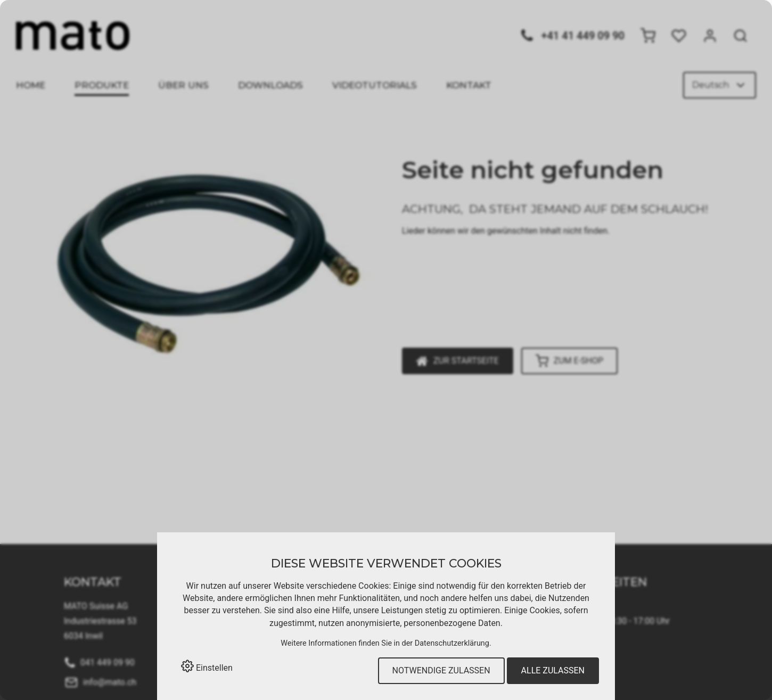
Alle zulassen (553, 670)
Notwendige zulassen (441, 670)
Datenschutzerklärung (452, 643)
